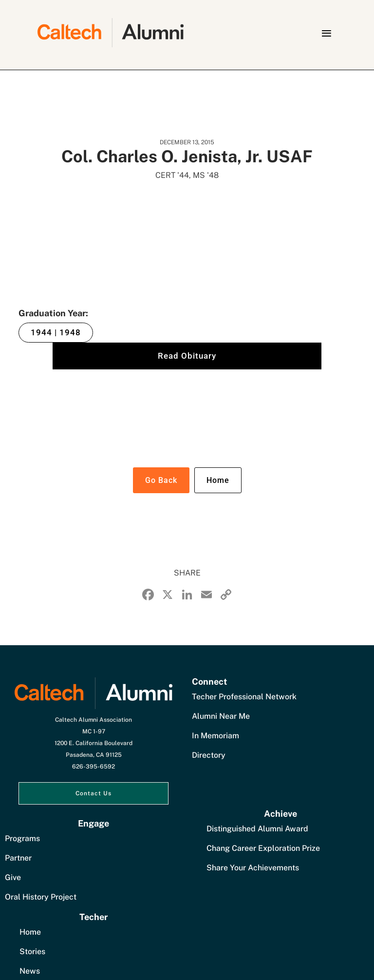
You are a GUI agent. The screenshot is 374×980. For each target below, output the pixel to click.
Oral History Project (41, 897)
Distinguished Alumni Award (257, 829)
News (30, 971)
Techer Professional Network (244, 697)
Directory (209, 755)
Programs (22, 838)
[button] (326, 33)
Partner (18, 858)
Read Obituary (187, 356)
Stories (32, 951)
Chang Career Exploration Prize (263, 848)
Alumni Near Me (221, 716)
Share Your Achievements (253, 868)
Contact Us (93, 793)
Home (218, 480)
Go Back (161, 480)
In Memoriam (215, 736)
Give (13, 877)
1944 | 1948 (56, 332)
